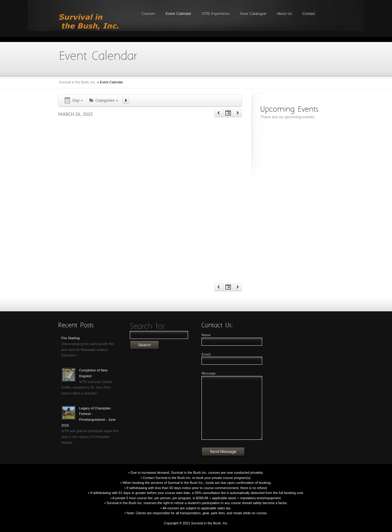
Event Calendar (179, 14)
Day (73, 101)
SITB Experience (215, 14)
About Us (284, 14)
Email (206, 354)
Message (209, 373)
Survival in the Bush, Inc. (78, 82)
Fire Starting (70, 338)
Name (206, 335)
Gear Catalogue (253, 14)
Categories (104, 100)
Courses (148, 14)
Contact (309, 14)
